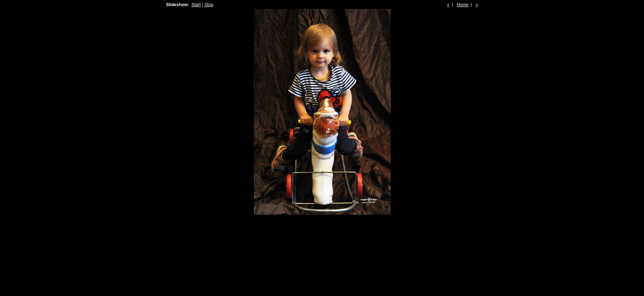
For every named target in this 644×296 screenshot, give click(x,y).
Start (196, 5)
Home (462, 5)
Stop (209, 5)
